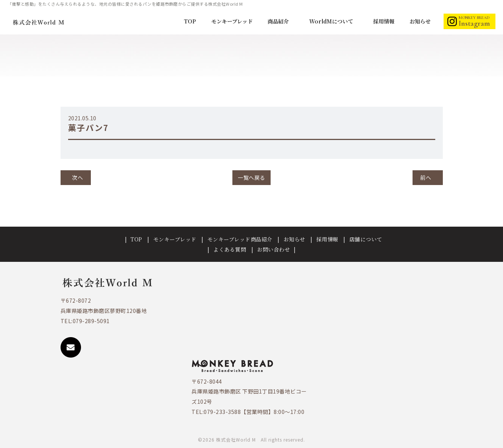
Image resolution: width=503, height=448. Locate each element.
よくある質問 (230, 249)
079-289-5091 (91, 321)
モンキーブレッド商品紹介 (240, 239)
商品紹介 (279, 21)
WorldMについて (332, 21)
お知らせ (420, 21)
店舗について (366, 239)
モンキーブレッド (232, 21)
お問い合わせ (273, 249)
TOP (190, 21)
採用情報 (384, 21)
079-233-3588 (222, 412)
